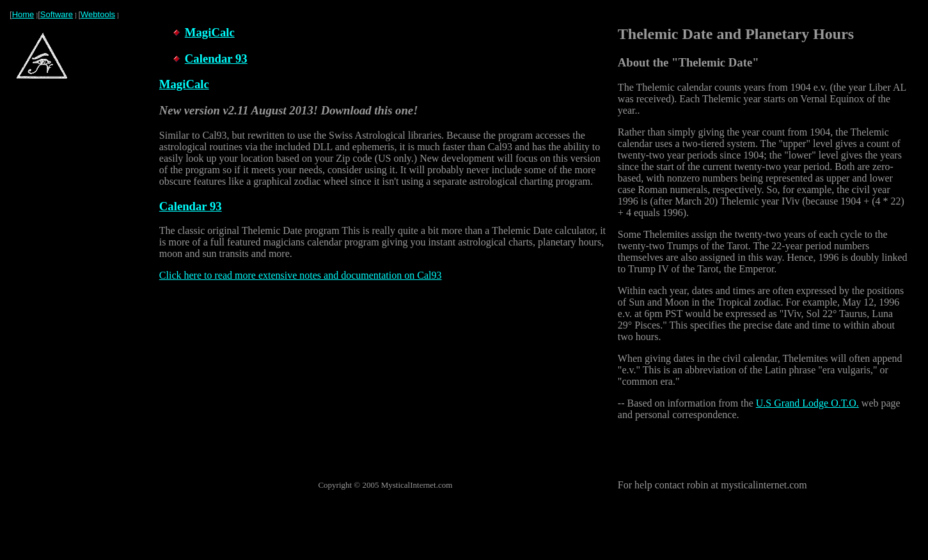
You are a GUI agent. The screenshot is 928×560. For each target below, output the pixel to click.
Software (57, 14)
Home (23, 14)
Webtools (98, 14)
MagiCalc (210, 32)
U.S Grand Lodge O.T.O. (807, 403)
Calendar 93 (216, 58)
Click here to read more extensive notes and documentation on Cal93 (301, 275)
